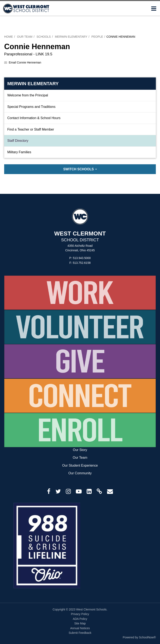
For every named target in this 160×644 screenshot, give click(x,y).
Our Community (80, 473)
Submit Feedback (80, 633)
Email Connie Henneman (25, 62)
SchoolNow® (147, 637)
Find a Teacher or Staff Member (31, 129)
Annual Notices (80, 628)
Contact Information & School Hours (34, 118)
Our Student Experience (80, 465)
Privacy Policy (80, 614)
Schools (44, 37)
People (97, 37)
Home (9, 37)
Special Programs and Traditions (31, 107)
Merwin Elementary (71, 37)
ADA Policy (80, 619)
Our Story (80, 450)
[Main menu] (154, 8)
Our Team (25, 37)
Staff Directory (18, 141)
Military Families (19, 152)
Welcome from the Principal (28, 95)
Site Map (80, 623)
